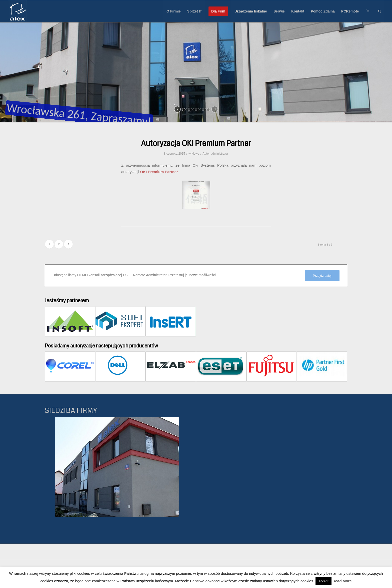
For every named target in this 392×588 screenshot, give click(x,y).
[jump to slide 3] (191, 110)
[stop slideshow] (215, 109)
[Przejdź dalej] (322, 276)
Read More (342, 581)
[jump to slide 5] (198, 110)
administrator (219, 154)
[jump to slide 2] (187, 110)
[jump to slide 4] (194, 110)
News (195, 154)
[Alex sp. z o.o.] (17, 11)
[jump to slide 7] (205, 110)
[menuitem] (174, 11)
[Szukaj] (380, 11)
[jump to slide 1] (184, 110)
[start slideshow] (177, 109)
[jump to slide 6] (201, 110)
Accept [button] (323, 581)
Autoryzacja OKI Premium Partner (196, 143)
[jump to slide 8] (208, 110)
